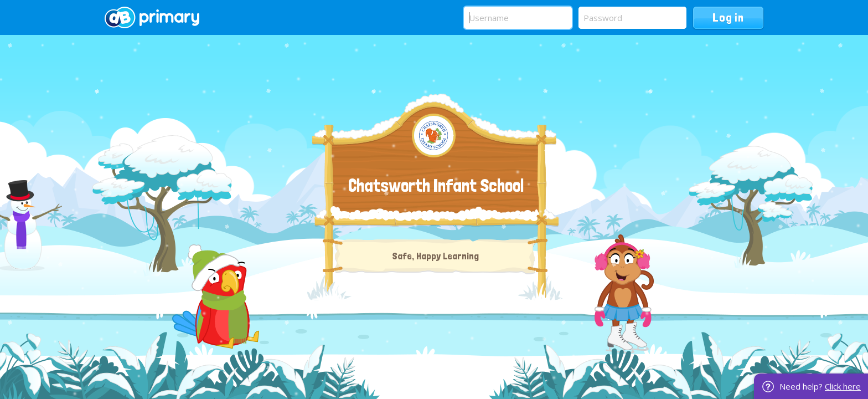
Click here (843, 386)
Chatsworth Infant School (436, 186)
